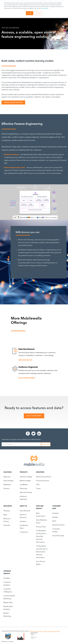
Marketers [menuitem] (7, 485)
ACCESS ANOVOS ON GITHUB (13, 102)
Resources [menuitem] (8, 506)
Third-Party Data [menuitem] (58, 536)
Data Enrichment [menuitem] (26, 493)
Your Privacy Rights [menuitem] (41, 563)
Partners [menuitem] (6, 489)
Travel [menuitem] (38, 489)
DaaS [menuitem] (54, 521)
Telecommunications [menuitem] (44, 477)
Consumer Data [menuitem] (56, 507)
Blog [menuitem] (5, 515)
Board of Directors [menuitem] (23, 516)
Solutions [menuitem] (8, 472)
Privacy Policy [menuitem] (41, 527)
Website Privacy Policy (36, 631)
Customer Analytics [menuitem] (7, 584)
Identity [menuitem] (55, 517)
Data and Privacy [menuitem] (40, 507)
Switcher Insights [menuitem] (26, 477)
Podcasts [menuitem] (7, 525)
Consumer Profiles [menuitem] (56, 530)
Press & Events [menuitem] (25, 511)
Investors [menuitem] (23, 522)
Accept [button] (30, 13)
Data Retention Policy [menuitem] (42, 522)
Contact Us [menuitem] (24, 532)
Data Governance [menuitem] (41, 515)
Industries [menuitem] (40, 472)
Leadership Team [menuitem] (24, 527)
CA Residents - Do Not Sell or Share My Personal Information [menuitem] (41, 536)
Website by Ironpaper (8, 642)
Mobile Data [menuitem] (8, 603)
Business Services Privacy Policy (52, 631)
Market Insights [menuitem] (25, 481)
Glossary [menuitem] (7, 511)
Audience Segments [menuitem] (23, 498)
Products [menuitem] (24, 472)
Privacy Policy (45, 8)
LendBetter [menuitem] (24, 485)
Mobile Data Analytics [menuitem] (8, 608)
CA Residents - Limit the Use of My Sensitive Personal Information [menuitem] (42, 552)
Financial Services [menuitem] (43, 481)
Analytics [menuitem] (56, 513)
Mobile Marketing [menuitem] (7, 615)
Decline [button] (38, 13)
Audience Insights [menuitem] (7, 572)
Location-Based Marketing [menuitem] (9, 597)
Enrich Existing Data (25, 360)
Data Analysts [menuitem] (9, 481)
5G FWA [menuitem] (7, 578)
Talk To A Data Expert (34, 416)
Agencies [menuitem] (7, 477)
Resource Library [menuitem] (7, 520)
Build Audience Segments (27, 378)
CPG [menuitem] (38, 485)
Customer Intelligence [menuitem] (8, 591)
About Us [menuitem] (23, 506)
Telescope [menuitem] (23, 489)
